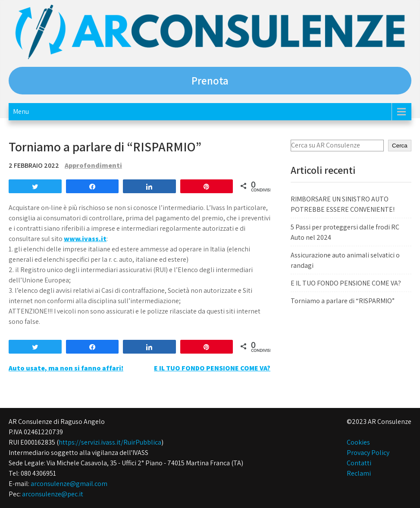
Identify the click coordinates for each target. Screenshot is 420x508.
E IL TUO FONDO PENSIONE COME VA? (212, 368)
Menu (21, 111)
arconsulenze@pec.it (53, 494)
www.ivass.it (85, 239)
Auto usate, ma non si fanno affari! (66, 368)
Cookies (358, 442)
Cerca (400, 146)
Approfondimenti (93, 165)
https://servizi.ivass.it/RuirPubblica (110, 442)
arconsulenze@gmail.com (69, 484)
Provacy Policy (368, 453)
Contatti (359, 463)
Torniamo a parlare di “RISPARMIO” (343, 301)
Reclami (359, 473)
